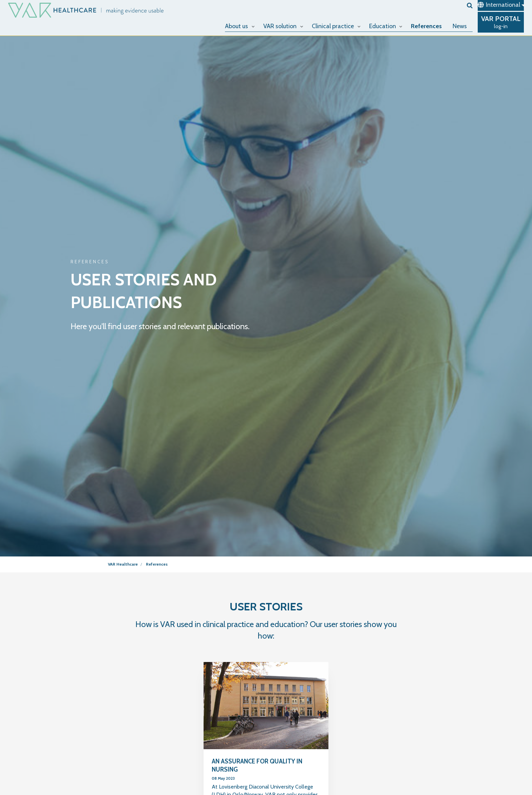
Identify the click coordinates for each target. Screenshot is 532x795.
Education (386, 26)
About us (240, 26)
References (426, 26)
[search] (470, 5)
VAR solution (283, 26)
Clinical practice (336, 26)
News (460, 26)
